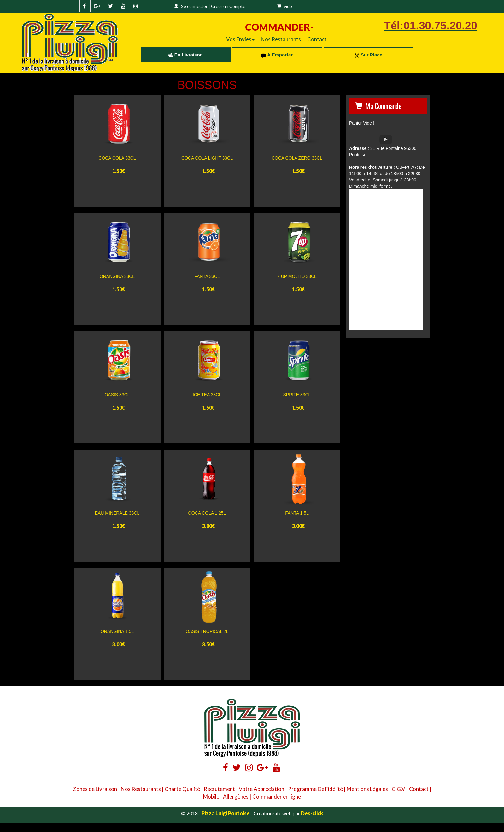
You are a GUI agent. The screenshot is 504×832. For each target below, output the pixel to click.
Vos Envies (240, 39)
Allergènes (236, 797)
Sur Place (368, 55)
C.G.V (399, 789)
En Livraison (186, 55)
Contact (317, 39)
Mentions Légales (367, 789)
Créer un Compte (228, 6)
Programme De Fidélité (315, 789)
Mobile (211, 797)
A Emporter (277, 55)
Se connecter (194, 6)
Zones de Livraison (95, 789)
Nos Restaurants (281, 39)
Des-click (312, 813)
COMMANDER (279, 27)
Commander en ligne (277, 797)
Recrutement (219, 789)
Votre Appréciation (261, 789)
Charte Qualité (182, 789)
